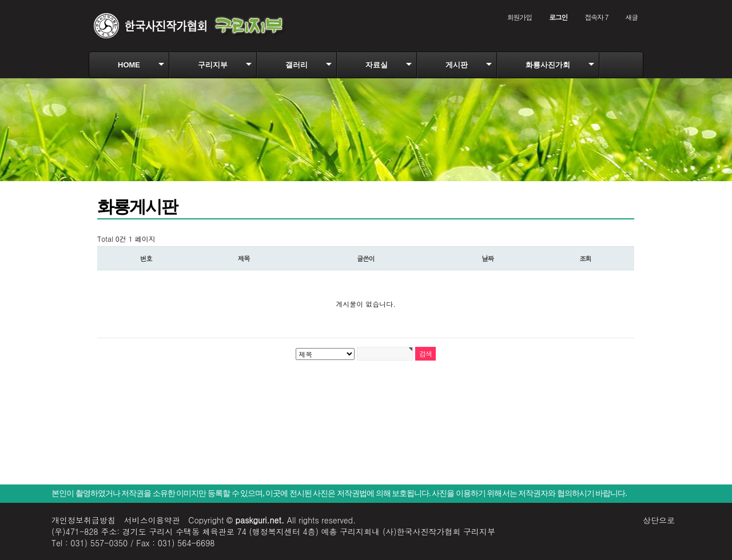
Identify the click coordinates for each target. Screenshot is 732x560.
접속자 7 (596, 17)
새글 (631, 17)
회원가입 (520, 17)
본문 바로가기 (0, 0)
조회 (585, 258)
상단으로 (659, 520)
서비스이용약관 (152, 520)
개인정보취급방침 (83, 520)
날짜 (488, 258)
